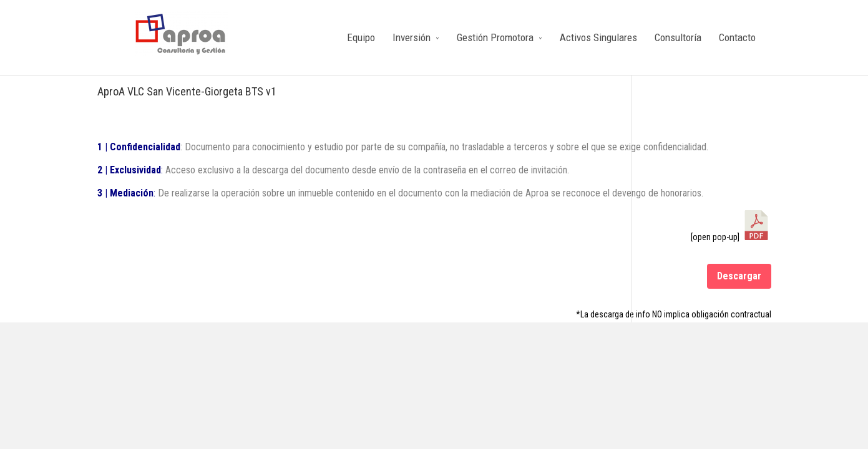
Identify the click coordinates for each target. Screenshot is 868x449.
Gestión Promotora (495, 37)
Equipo (361, 37)
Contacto (737, 37)
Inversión (412, 37)
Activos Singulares (598, 37)
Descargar (739, 276)
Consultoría (678, 37)
